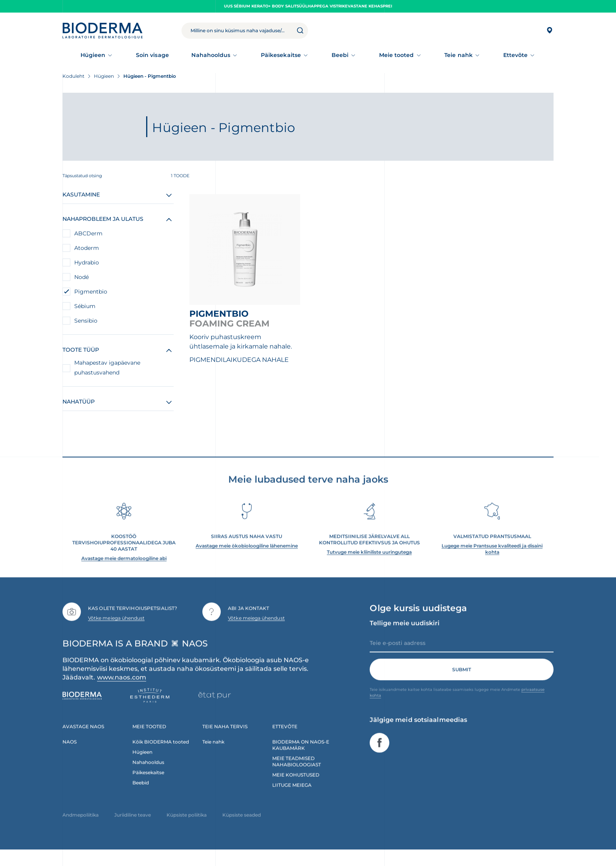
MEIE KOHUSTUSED (296, 788)
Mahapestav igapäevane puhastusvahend (107, 368)
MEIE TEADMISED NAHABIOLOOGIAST (297, 774)
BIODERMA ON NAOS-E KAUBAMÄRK (301, 758)
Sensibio (86, 321)
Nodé (82, 277)
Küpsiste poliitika (187, 828)
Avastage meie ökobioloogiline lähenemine (247, 559)
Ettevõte (516, 55)
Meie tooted (397, 55)
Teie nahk (458, 55)
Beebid (141, 795)
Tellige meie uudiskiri (405, 636)
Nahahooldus (211, 55)
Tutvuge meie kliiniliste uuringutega (369, 565)
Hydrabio (87, 262)
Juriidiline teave (133, 828)
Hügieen (93, 55)
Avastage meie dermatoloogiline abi (124, 571)
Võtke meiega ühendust (116, 630)
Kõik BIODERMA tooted (161, 755)
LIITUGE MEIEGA (292, 798)
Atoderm (87, 248)
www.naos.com (122, 690)
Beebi (340, 55)
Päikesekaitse (281, 55)
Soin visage (152, 55)
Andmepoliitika (81, 828)
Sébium (85, 306)
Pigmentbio (91, 292)
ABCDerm (88, 233)
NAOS (70, 755)
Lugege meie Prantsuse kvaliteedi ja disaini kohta (492, 562)
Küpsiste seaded (242, 828)
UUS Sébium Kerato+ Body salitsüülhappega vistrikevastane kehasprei (308, 6)
